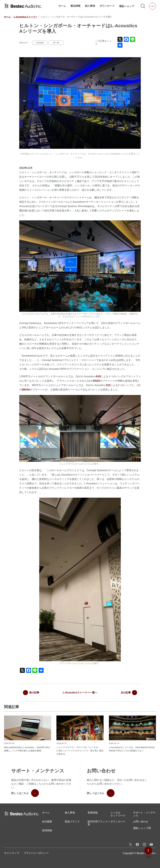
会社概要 (47, 822)
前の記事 (31, 693)
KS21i (97, 381)
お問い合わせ (141, 822)
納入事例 (90, 6)
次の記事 (129, 693)
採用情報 (47, 830)
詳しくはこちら (25, 793)
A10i (98, 376)
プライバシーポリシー (36, 853)
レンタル (118, 814)
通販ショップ (128, 6)
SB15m (26, 390)
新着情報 (93, 813)
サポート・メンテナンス (144, 814)
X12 (108, 385)
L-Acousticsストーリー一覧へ (80, 693)
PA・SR (56, 43)
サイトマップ (12, 853)
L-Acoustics (40, 43)
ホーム (62, 6)
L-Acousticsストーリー (26, 17)
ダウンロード (107, 6)
